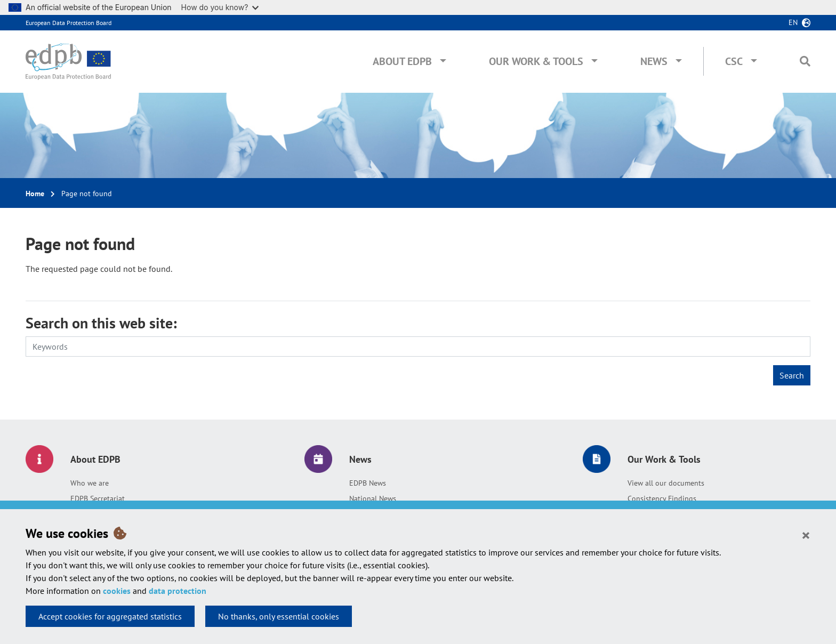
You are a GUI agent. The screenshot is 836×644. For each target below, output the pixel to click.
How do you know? (220, 7)
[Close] (806, 535)
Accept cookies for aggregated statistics (110, 616)
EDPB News (368, 483)
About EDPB (402, 61)
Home (35, 194)
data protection (178, 591)
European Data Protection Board (69, 23)
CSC (734, 61)
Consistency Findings (662, 498)
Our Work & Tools (536, 61)
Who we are (90, 483)
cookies (117, 591)
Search (792, 375)
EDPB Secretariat (98, 498)
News (654, 61)
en (793, 22)
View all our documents (666, 483)
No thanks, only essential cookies (279, 616)
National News (373, 498)
